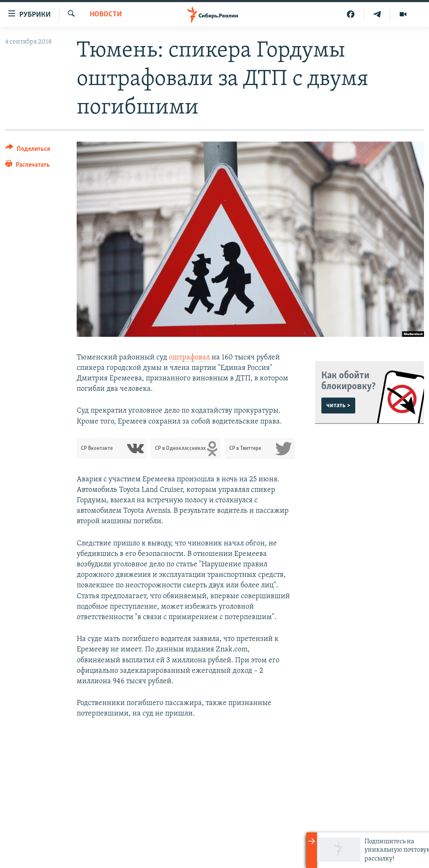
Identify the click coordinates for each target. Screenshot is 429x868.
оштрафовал (189, 358)
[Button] (28, 150)
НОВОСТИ (106, 14)
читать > (338, 406)
